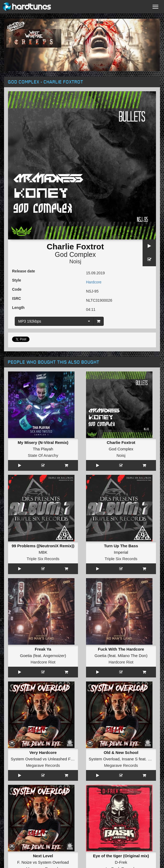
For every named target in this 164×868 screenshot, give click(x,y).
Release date (24, 271)
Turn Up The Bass (121, 546)
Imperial (121, 552)
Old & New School (121, 752)
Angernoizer (54, 656)
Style (16, 280)
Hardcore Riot (43, 662)
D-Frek (121, 862)
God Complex (75, 254)
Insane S (130, 759)
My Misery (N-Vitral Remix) (43, 442)
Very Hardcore (43, 752)
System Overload (26, 759)
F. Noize (24, 862)
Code (17, 289)
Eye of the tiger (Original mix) (121, 856)
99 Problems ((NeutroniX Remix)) (43, 546)
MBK (43, 552)
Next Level (43, 856)
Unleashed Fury (62, 759)
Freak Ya (43, 649)
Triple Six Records (43, 559)
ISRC (16, 298)
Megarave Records (43, 765)
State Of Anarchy (43, 455)
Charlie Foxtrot (121, 442)
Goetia (26, 656)
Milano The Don (132, 656)
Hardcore (94, 282)
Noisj (75, 261)
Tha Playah (43, 449)
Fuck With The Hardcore (121, 649)
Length (18, 308)
